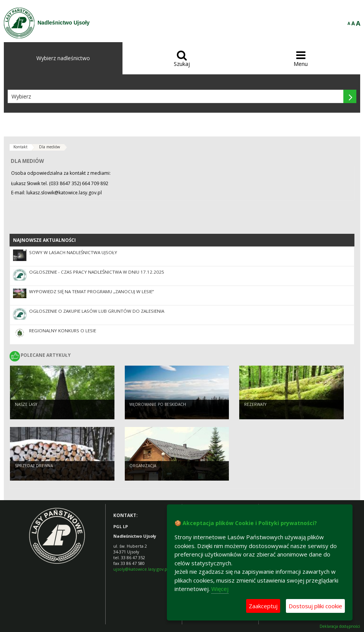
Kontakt (20, 147)
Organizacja (143, 466)
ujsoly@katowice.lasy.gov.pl (141, 569)
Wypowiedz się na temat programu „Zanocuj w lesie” (91, 291)
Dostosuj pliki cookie (315, 606)
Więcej (220, 589)
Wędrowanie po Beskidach (158, 405)
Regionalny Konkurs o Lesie (63, 331)
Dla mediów (50, 147)
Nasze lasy (26, 405)
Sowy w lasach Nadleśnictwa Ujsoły (73, 252)
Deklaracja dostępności (340, 626)
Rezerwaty (255, 405)
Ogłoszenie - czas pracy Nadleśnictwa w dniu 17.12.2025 (97, 272)
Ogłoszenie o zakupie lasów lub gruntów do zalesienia (97, 311)
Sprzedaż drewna (34, 466)
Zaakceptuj (263, 606)
